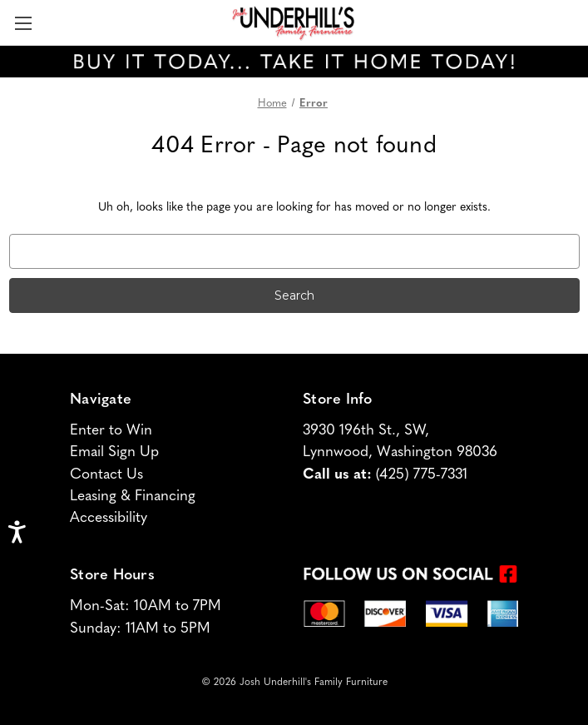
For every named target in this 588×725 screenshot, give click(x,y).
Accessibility (109, 518)
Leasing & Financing (133, 497)
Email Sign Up (114, 452)
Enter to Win (111, 431)
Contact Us (106, 475)
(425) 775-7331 (422, 475)
